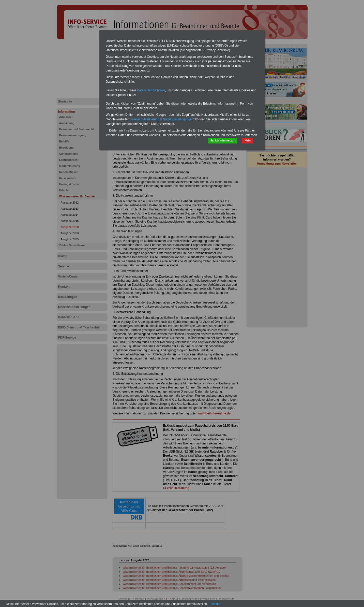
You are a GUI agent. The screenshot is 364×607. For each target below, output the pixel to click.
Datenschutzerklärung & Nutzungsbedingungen (161, 119)
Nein (248, 140)
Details (215, 604)
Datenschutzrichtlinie (151, 90)
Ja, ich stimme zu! (222, 140)
